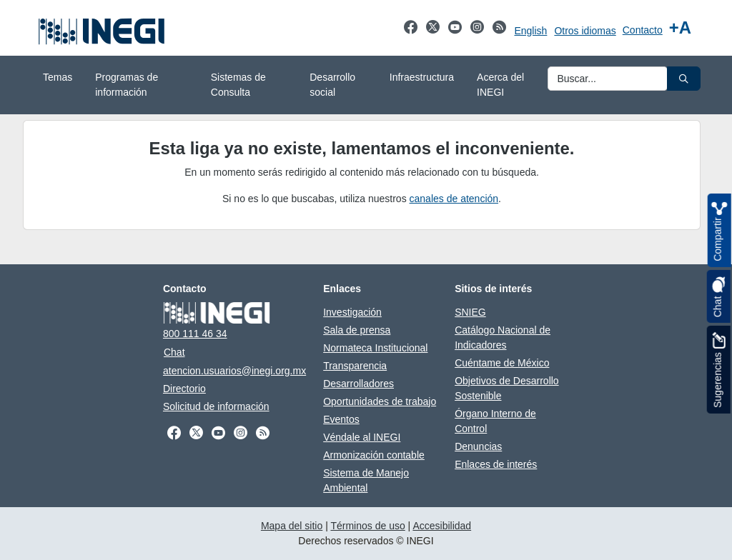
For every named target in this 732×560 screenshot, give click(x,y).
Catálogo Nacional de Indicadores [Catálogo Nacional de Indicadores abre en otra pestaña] (503, 337)
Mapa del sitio (292, 526)
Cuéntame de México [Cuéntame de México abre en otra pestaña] (502, 363)
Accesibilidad (442, 526)
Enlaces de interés (496, 464)
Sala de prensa (357, 330)
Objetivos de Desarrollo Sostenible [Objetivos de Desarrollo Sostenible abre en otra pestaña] (507, 388)
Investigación (352, 312)
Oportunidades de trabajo (380, 401)
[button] (684, 79)
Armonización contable (374, 455)
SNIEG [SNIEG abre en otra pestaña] (470, 312)
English (530, 31)
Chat (174, 352)
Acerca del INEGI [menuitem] (500, 85)
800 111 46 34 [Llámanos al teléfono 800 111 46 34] (195, 334)
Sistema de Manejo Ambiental (366, 480)
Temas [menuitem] (58, 77)
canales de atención (454, 199)
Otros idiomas (585, 31)
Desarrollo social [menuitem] (332, 85)
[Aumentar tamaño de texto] (680, 28)
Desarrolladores (358, 384)
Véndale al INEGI (362, 437)
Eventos (341, 419)
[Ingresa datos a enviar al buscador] (608, 79)
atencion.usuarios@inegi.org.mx (234, 371)
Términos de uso (367, 526)
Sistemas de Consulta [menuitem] (238, 85)
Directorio (184, 389)
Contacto (643, 30)
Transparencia (355, 366)
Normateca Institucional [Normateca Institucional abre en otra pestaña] (375, 348)
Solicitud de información (216, 406)
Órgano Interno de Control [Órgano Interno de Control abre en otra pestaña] (495, 421)
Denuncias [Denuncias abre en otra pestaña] (478, 446)
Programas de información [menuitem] (127, 85)
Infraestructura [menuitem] (422, 77)
